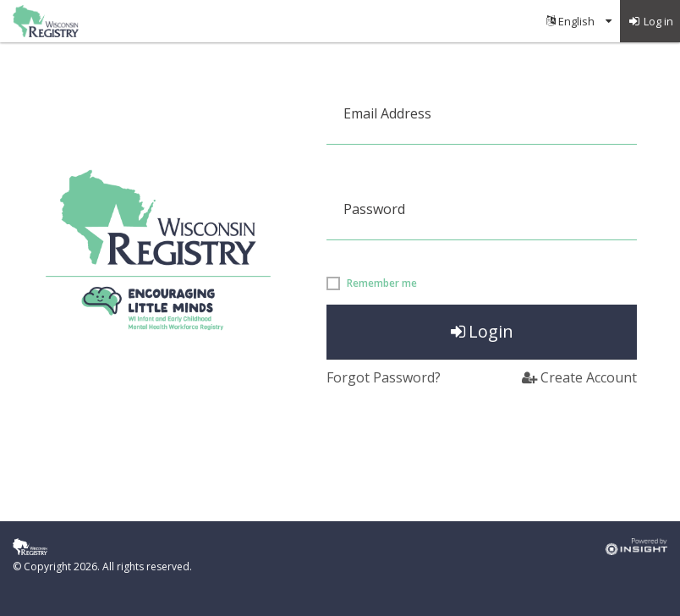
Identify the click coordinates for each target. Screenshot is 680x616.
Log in (650, 21)
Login (482, 331)
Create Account (579, 377)
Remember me (382, 283)
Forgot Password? (384, 377)
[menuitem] (579, 21)
